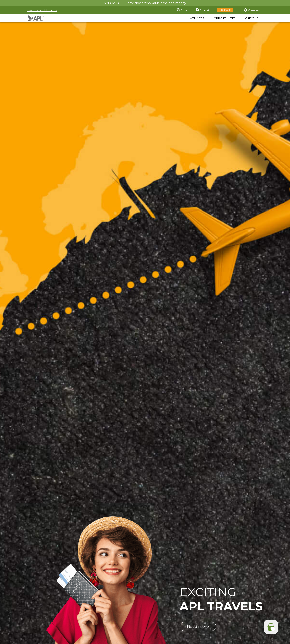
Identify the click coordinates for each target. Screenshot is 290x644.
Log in (228, 10)
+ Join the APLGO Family (42, 10)
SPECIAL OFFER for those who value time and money (145, 3)
